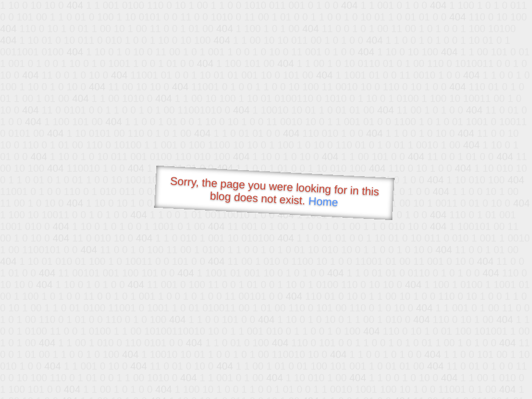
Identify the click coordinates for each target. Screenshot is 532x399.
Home (323, 201)
